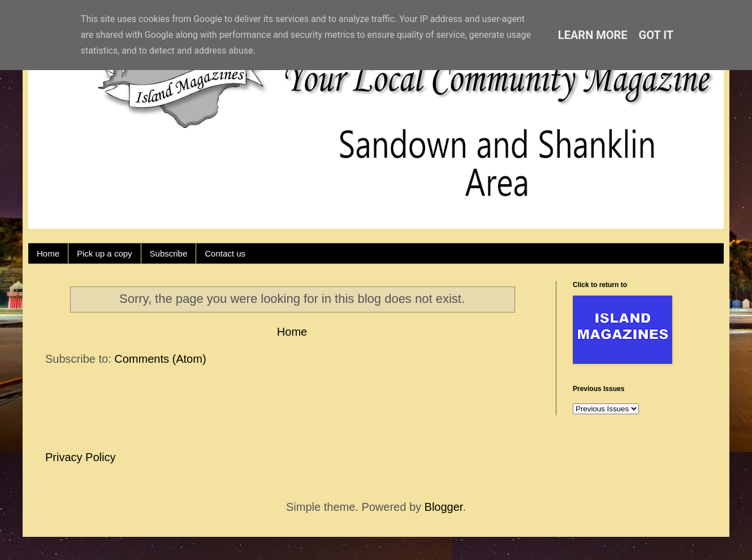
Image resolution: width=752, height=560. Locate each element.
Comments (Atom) (160, 359)
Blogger (444, 507)
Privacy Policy (80, 457)
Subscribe (169, 253)
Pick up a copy (105, 253)
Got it (656, 35)
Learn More (593, 35)
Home (48, 253)
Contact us (225, 253)
